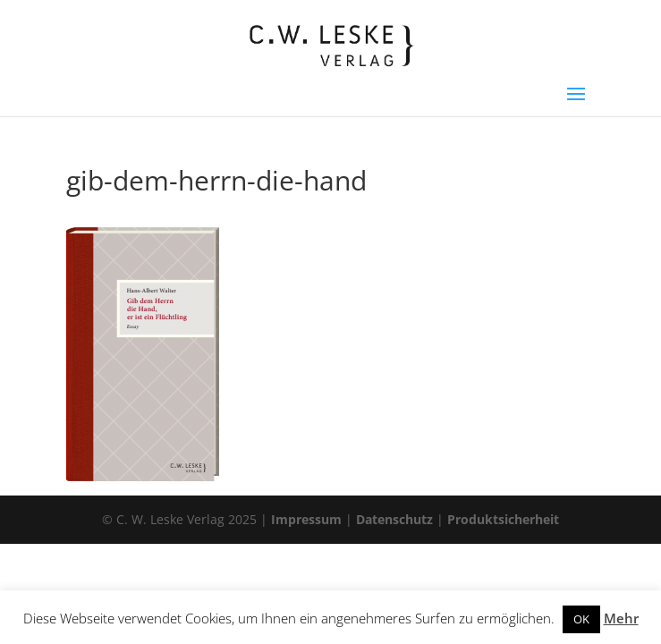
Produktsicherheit (503, 519)
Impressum (306, 519)
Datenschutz (394, 519)
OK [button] (581, 619)
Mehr (621, 618)
